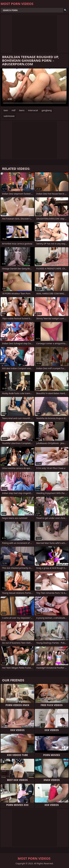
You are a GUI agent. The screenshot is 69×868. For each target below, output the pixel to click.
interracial (33, 110)
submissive (9, 116)
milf (14, 110)
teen (6, 110)
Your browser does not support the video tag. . (34, 87)
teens (22, 110)
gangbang (47, 110)
